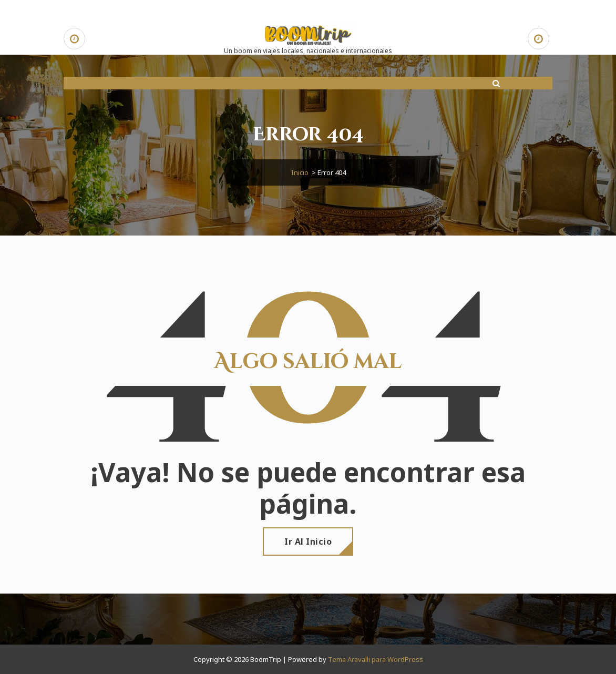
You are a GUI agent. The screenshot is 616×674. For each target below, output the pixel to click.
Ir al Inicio (308, 542)
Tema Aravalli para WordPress (376, 659)
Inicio (300, 172)
